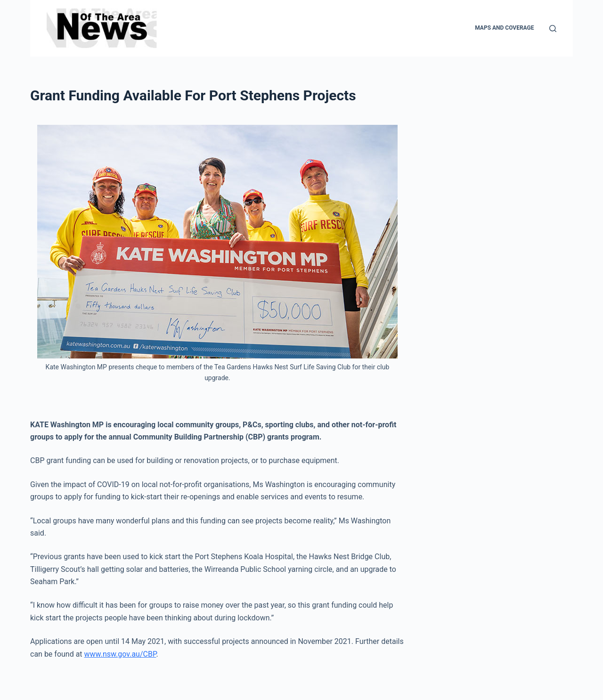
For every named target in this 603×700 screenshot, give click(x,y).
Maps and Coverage (504, 28)
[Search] (553, 28)
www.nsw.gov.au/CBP (120, 654)
